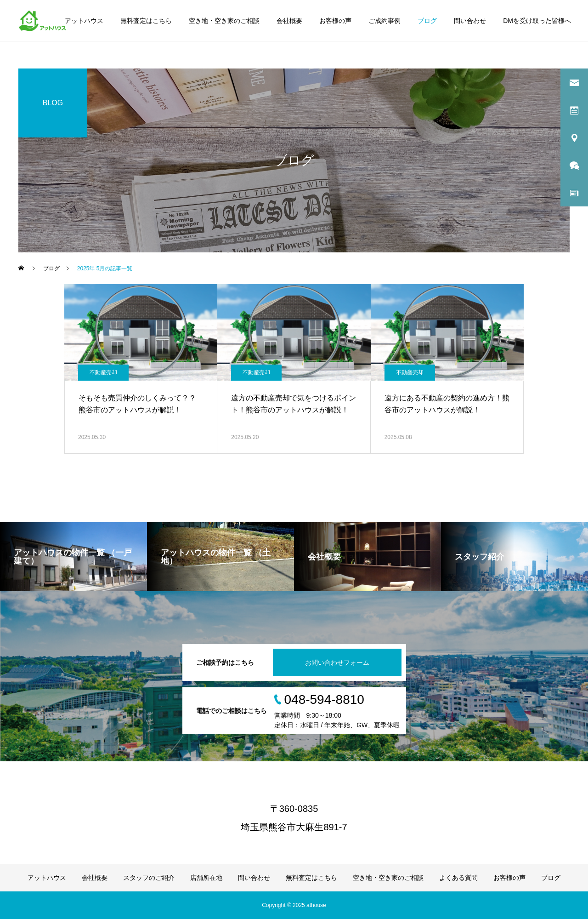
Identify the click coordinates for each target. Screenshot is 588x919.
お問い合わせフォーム (337, 662)
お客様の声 (335, 21)
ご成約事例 (384, 21)
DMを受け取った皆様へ (537, 21)
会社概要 (289, 21)
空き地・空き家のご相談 (224, 21)
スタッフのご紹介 (149, 878)
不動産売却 (103, 372)
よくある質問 (458, 878)
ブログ (427, 21)
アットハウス (84, 21)
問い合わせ (470, 21)
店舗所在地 (206, 878)
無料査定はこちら (146, 21)
